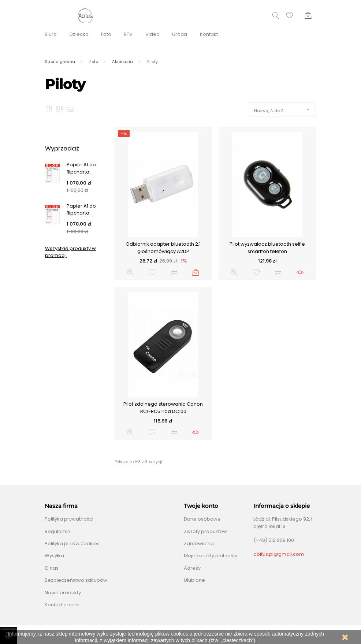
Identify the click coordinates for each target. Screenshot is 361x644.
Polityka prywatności (69, 519)
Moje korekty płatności (211, 556)
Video (152, 34)
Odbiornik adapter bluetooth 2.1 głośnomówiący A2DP (163, 248)
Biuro (51, 34)
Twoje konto (201, 506)
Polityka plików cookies (72, 544)
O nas (52, 568)
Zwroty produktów (205, 531)
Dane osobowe (202, 519)
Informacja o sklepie (282, 506)
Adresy (192, 568)
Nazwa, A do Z (269, 111)
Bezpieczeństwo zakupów (76, 580)
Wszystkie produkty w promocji (70, 252)
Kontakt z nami (62, 605)
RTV (128, 34)
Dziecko (79, 34)
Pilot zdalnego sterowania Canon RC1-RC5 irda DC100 (163, 408)
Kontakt (209, 34)
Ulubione (194, 580)
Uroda (180, 34)
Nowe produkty (63, 593)
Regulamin (57, 531)
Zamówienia (199, 544)
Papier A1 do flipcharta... (81, 168)
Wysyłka (54, 556)
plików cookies (172, 634)
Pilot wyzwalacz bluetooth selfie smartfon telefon (267, 248)
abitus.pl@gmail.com (279, 554)
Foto (106, 34)
